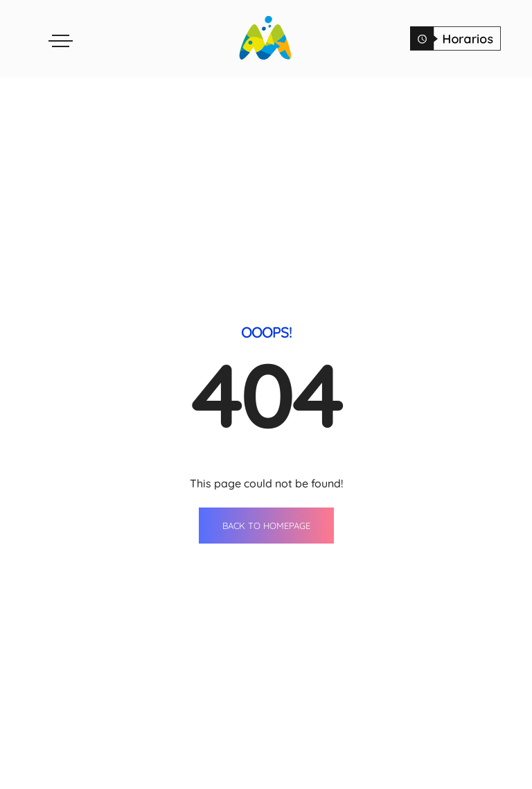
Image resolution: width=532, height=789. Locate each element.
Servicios (319, 779)
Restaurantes (228, 779)
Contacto (449, 754)
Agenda (318, 754)
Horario (449, 779)
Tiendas (228, 754)
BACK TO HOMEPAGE (266, 381)
